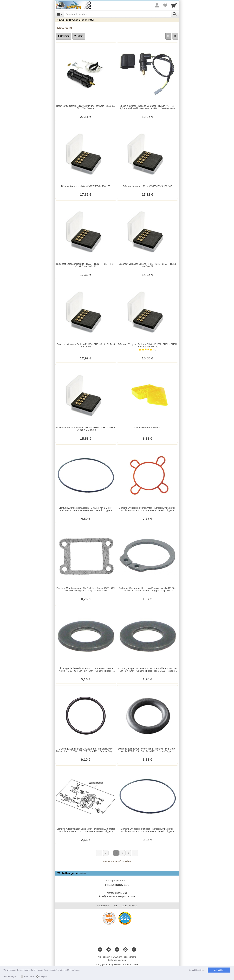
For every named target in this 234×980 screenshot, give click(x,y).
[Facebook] (100, 950)
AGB (115, 906)
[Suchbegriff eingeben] (117, 14)
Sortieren (63, 36)
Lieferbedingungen (117, 960)
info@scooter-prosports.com (117, 896)
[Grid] (168, 36)
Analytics (43, 977)
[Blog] (117, 950)
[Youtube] (125, 950)
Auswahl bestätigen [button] (197, 970)
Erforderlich (29, 977)
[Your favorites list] (165, 5)
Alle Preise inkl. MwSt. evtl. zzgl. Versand (117, 957)
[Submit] (175, 14)
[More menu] (157, 5)
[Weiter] (135, 853)
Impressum (103, 906)
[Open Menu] (60, 14)
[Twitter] (109, 950)
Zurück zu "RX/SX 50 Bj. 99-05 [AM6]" (77, 20)
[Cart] (174, 5)
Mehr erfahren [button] (73, 970)
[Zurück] (99, 853)
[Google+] (134, 950)
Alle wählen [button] (219, 970)
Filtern (79, 36)
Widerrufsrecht (129, 906)
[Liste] (175, 36)
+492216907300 (117, 885)
